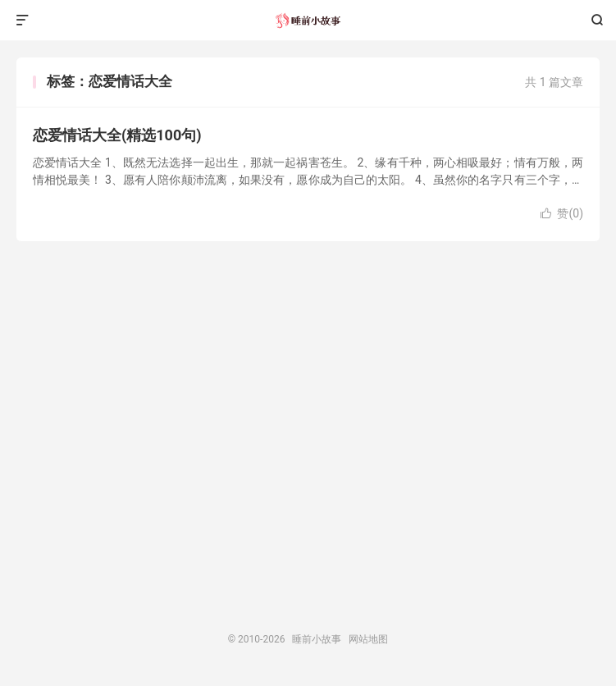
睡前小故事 (308, 21)
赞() (562, 213)
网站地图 (368, 639)
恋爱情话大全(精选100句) (117, 135)
